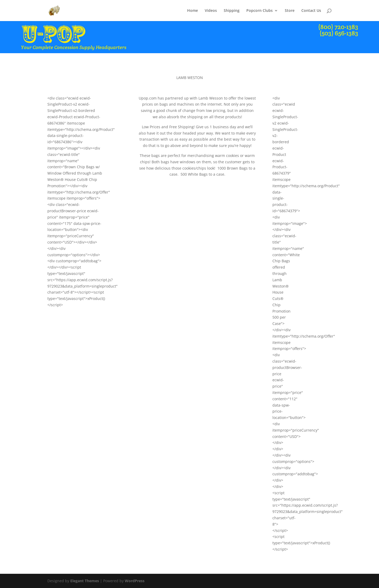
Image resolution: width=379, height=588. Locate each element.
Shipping (232, 11)
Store (290, 11)
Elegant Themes (85, 581)
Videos (211, 11)
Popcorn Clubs (260, 11)
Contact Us (311, 11)
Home (193, 11)
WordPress (135, 581)
